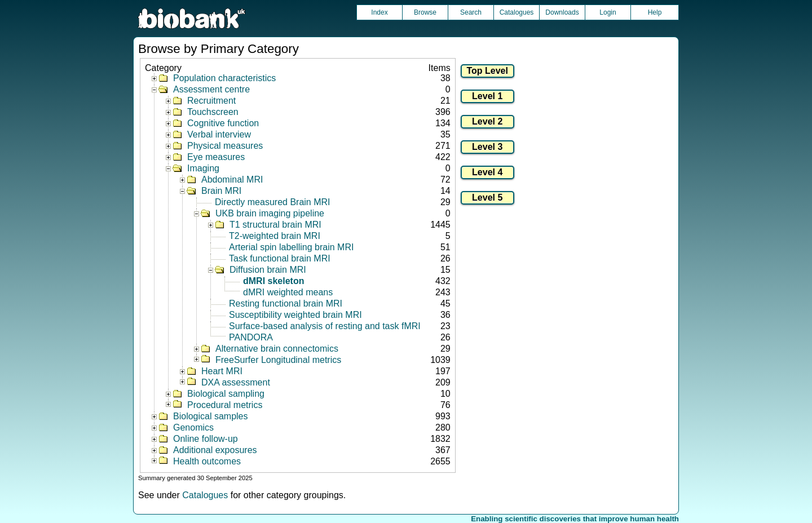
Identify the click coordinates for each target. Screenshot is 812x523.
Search (471, 12)
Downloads (562, 12)
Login (608, 12)
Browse (425, 12)
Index (379, 12)
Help (655, 12)
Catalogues (517, 12)
